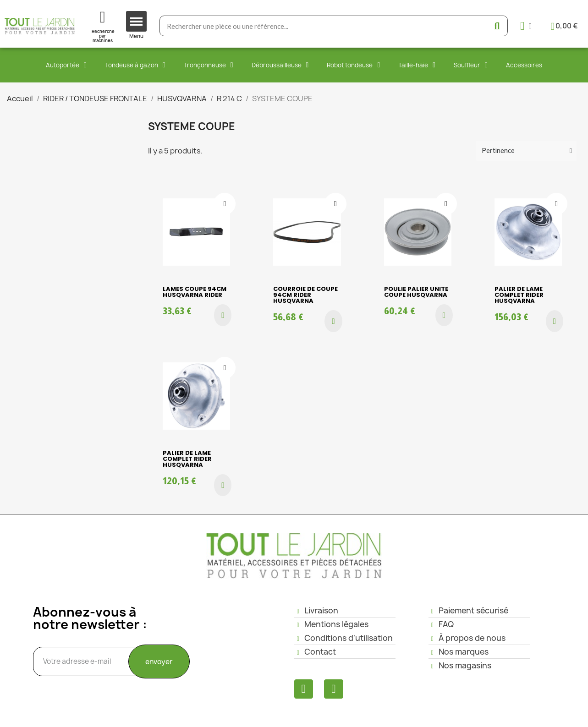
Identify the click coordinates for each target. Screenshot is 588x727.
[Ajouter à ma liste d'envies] (225, 204)
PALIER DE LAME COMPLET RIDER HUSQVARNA (519, 295)
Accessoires (524, 65)
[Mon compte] (526, 26)
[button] (223, 315)
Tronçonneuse (209, 65)
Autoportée (66, 65)
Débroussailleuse (280, 65)
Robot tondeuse (353, 65)
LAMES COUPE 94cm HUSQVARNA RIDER (195, 292)
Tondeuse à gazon (135, 65)
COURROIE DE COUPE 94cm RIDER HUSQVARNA (305, 295)
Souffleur (471, 65)
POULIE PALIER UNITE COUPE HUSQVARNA (416, 292)
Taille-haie (417, 65)
